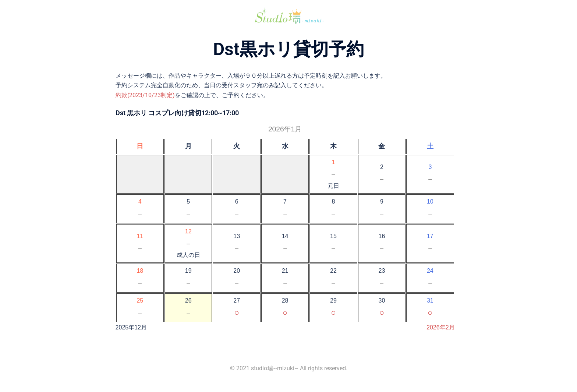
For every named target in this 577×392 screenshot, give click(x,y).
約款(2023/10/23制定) (145, 95)
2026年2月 (441, 327)
